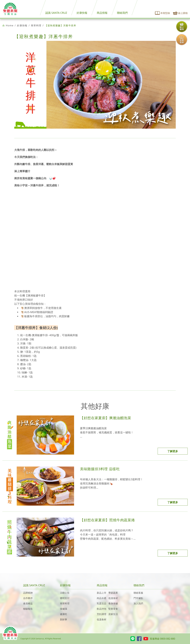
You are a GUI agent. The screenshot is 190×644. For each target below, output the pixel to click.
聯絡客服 (138, 593)
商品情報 (102, 13)
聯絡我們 (122, 13)
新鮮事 (64, 619)
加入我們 (138, 603)
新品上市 (102, 593)
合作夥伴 (28, 598)
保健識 (64, 609)
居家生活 (113, 614)
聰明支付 (65, 598)
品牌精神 (28, 593)
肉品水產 (102, 598)
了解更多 (173, 451)
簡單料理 (36, 25)
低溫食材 (113, 598)
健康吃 (64, 614)
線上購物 (180, 13)
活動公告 (65, 593)
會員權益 (28, 603)
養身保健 (113, 603)
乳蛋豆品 (102, 603)
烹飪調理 (102, 614)
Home (8, 25)
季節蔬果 (113, 593)
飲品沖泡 (102, 609)
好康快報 (82, 13)
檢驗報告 (28, 609)
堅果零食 (113, 609)
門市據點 (138, 598)
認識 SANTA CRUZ (56, 13)
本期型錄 (163, 13)
